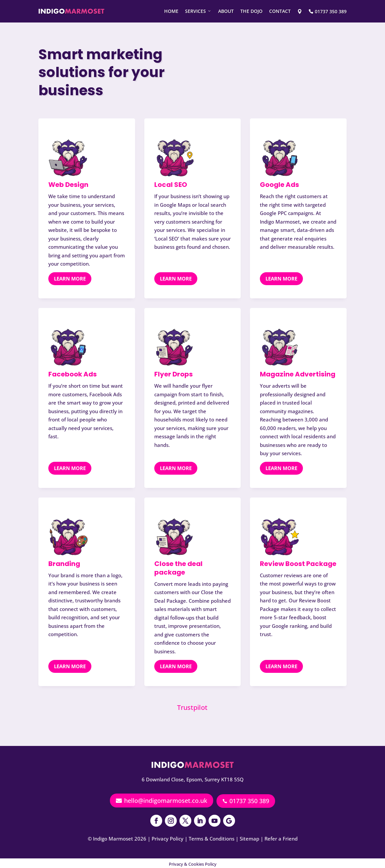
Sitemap (249, 836)
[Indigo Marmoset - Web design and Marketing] (72, 11)
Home (171, 11)
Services (198, 11)
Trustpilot (192, 707)
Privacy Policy (168, 836)
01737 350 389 (246, 801)
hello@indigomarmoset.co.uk (162, 801)
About (226, 11)
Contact (280, 11)
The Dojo (251, 11)
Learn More (70, 279)
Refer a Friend (281, 836)
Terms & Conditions (212, 836)
